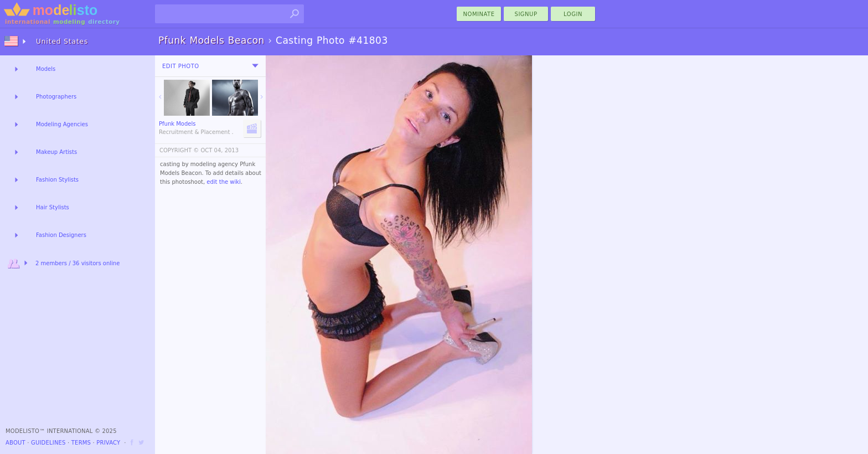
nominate (479, 14)
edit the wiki (224, 182)
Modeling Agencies (62, 124)
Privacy (108, 443)
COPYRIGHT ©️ (179, 150)
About (15, 443)
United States (62, 42)
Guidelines (48, 443)
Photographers (56, 97)
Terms (81, 443)
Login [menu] (573, 14)
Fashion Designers (61, 235)
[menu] (255, 66)
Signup (526, 14)
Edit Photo (181, 66)
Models (46, 69)
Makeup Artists (56, 152)
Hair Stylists (53, 207)
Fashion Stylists (57, 180)
